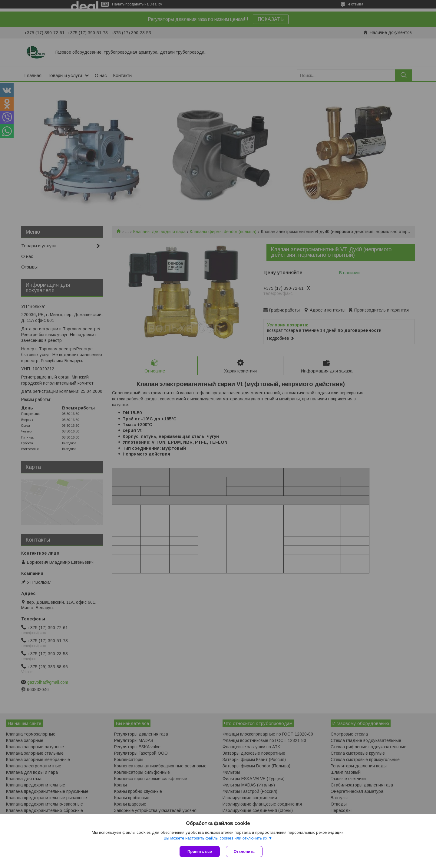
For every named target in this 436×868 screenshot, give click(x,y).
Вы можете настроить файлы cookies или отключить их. (216, 838)
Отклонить (244, 851)
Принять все (200, 851)
